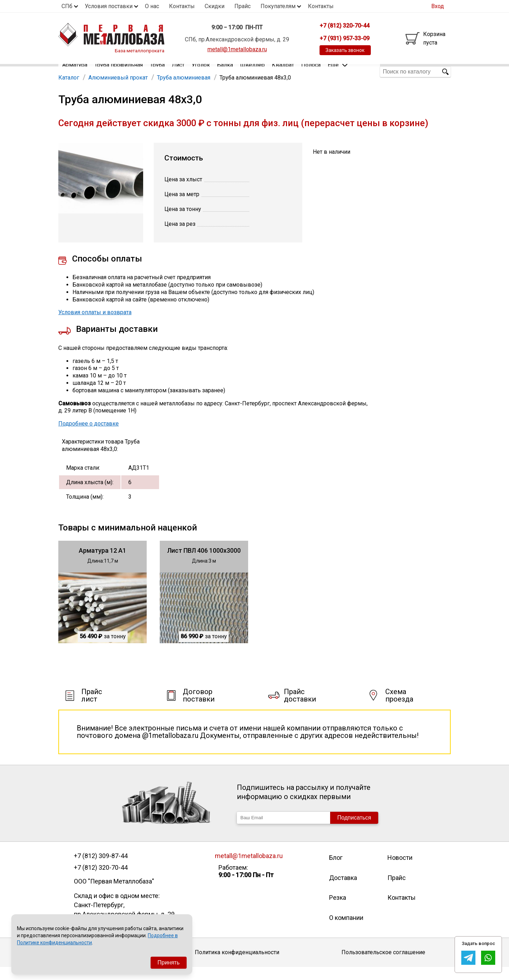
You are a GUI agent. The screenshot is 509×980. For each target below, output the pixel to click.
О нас (152, 6)
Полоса (311, 72)
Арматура (75, 72)
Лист (178, 72)
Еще (338, 71)
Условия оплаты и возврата (95, 325)
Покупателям (278, 6)
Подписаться (354, 830)
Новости (400, 870)
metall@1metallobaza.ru (237, 49)
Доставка (343, 890)
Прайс (242, 6)
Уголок (201, 72)
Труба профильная (119, 72)
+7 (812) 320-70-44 (101, 880)
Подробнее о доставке (89, 436)
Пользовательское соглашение (383, 965)
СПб (67, 6)
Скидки (215, 6)
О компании (346, 930)
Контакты (182, 6)
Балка (225, 72)
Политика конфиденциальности (237, 965)
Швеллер (252, 72)
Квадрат (283, 72)
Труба (157, 72)
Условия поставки (109, 6)
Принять (169, 963)
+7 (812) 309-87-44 (101, 869)
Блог (336, 870)
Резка (338, 910)
